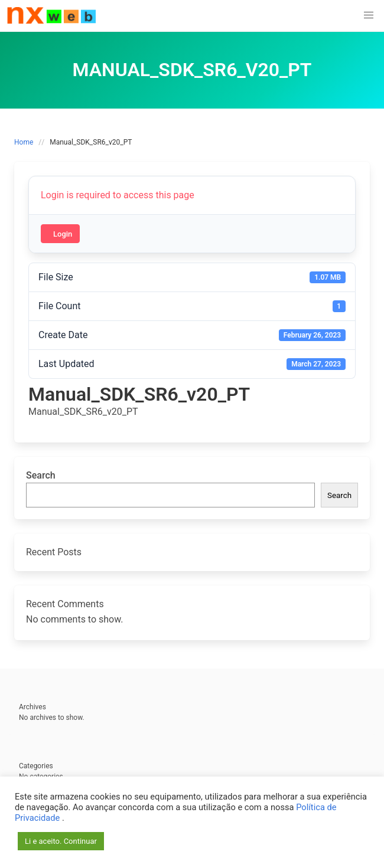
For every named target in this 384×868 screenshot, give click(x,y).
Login (63, 234)
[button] (369, 15)
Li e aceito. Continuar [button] (61, 841)
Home (24, 142)
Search (41, 475)
